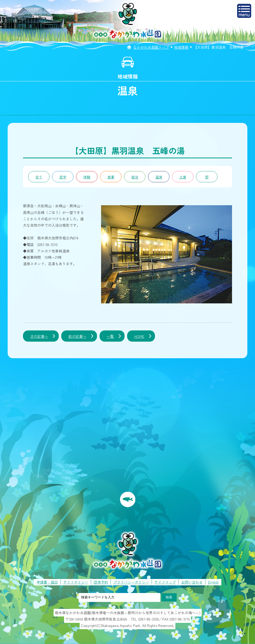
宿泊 (135, 177)
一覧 (110, 336)
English (213, 582)
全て (39, 177)
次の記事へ (39, 336)
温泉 (159, 177)
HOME (139, 336)
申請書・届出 (47, 582)
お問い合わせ (192, 582)
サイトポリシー (76, 582)
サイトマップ (165, 582)
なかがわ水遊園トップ (151, 47)
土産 (183, 177)
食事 (111, 177)
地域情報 (181, 47)
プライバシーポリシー (131, 582)
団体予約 (101, 582)
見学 (63, 177)
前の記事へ (77, 336)
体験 (87, 177)
